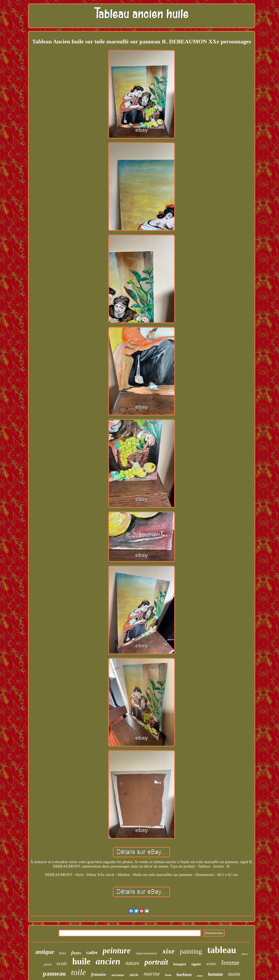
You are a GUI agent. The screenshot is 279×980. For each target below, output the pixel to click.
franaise (99, 974)
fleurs (76, 953)
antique (45, 952)
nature (132, 963)
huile (82, 961)
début (245, 954)
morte (234, 974)
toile (79, 972)
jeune (200, 976)
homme (216, 974)
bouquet (180, 964)
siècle (134, 975)
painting (191, 951)
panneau (54, 973)
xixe (168, 951)
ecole (62, 963)
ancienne (118, 975)
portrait (156, 962)
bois (63, 953)
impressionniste (147, 953)
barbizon (184, 975)
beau (168, 975)
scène (211, 964)
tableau (222, 950)
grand (48, 964)
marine (152, 974)
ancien (108, 961)
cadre (92, 953)
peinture (117, 951)
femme (230, 963)
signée (196, 964)
